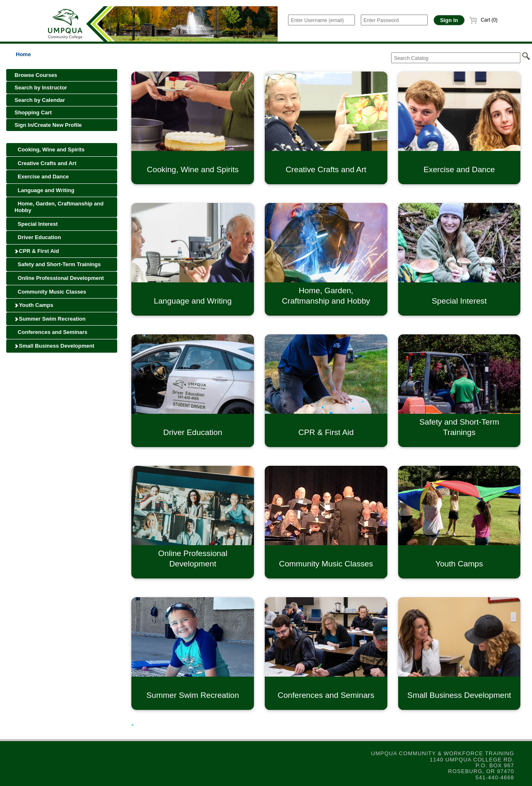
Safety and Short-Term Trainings (58, 264)
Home (23, 54)
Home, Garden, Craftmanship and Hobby (59, 207)
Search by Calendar (40, 100)
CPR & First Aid (37, 251)
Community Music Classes (50, 292)
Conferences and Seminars (51, 332)
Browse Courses (36, 75)
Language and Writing (44, 190)
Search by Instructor (41, 88)
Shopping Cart (33, 112)
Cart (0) (483, 20)
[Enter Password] (394, 20)
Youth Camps (34, 305)
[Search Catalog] (456, 58)
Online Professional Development (59, 278)
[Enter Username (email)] (321, 20)
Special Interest (36, 224)
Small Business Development (54, 346)
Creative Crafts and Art (46, 163)
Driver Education (38, 237)
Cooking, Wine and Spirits (50, 150)
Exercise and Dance (42, 177)
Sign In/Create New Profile (48, 125)
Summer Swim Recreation (50, 319)
